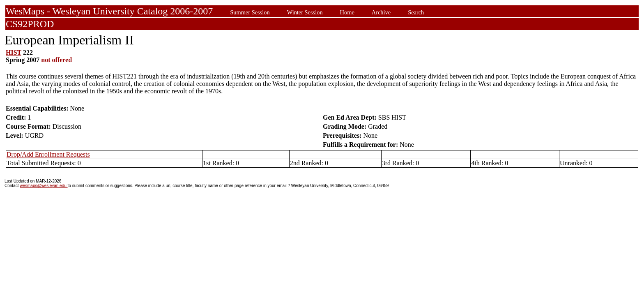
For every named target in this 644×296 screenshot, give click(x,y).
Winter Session (305, 12)
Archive (381, 12)
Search (416, 12)
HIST (14, 52)
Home (347, 12)
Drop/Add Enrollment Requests (48, 154)
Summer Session (250, 12)
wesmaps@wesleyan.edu (44, 186)
